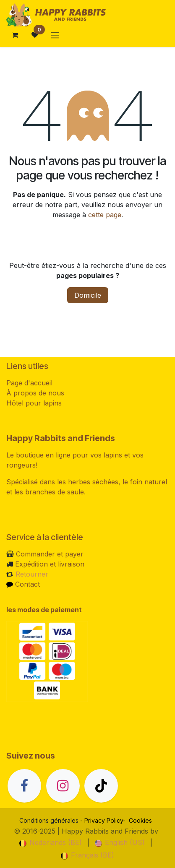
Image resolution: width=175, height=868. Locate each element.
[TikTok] (101, 786)
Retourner (32, 574)
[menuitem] (51, 842)
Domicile (88, 295)
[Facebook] (24, 786)
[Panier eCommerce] (15, 35)
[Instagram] (63, 786)
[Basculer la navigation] (55, 35)
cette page (105, 215)
